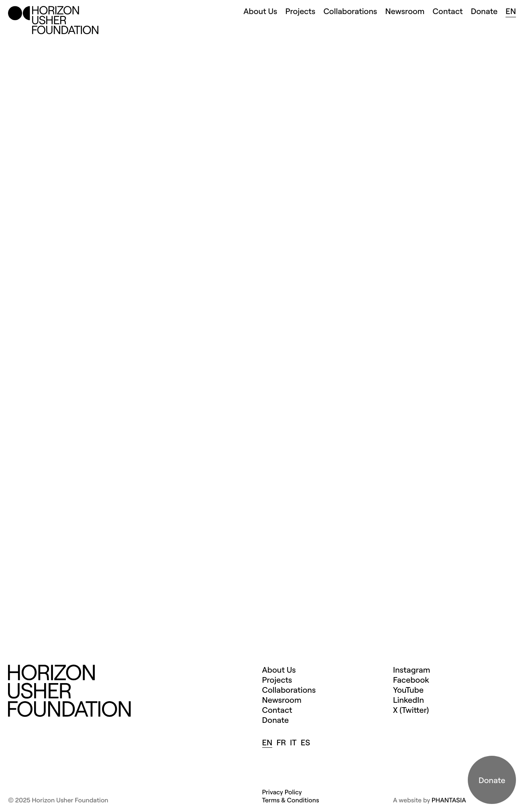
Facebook (411, 680)
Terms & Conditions (291, 800)
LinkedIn (409, 700)
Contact (448, 11)
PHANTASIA (449, 800)
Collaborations (350, 11)
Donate (484, 11)
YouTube (408, 690)
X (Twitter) (411, 710)
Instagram (412, 670)
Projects (300, 11)
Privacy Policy (282, 792)
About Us (260, 11)
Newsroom (405, 11)
